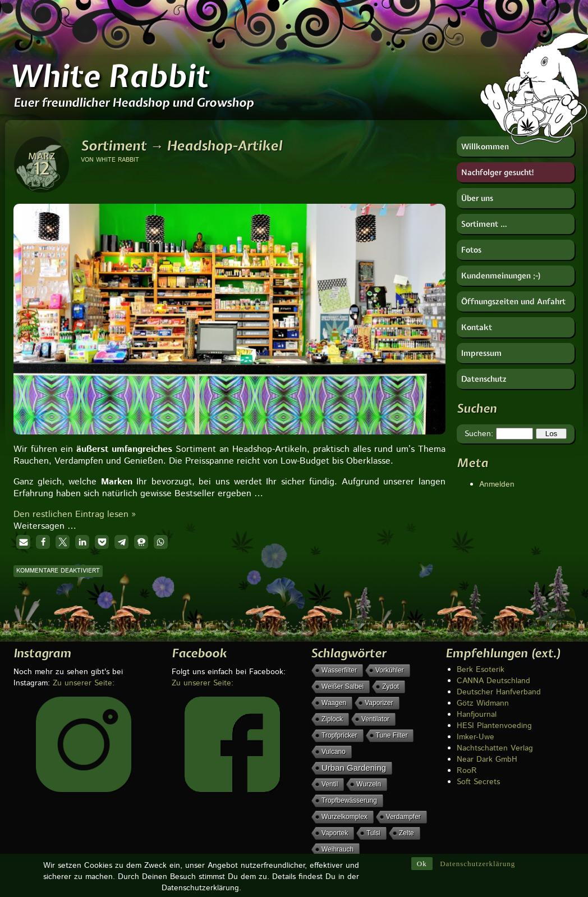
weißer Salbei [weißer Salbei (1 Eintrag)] (343, 687)
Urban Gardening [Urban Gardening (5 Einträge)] (354, 768)
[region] (229, 300)
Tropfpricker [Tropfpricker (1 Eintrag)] (339, 735)
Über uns (477, 198)
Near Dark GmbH (487, 759)
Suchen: (479, 434)
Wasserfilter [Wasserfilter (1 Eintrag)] (339, 670)
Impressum (481, 353)
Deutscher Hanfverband (499, 692)
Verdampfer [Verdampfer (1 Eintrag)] (403, 817)
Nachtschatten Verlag (495, 748)
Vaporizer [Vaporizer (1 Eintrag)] (379, 703)
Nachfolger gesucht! (498, 172)
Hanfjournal (477, 715)
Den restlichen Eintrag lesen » (75, 514)
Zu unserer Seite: (84, 683)
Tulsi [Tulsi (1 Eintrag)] (373, 833)
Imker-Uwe (476, 737)
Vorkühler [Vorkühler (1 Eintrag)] (390, 670)
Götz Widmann (483, 703)
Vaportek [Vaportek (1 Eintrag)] (335, 833)
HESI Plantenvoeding (494, 726)
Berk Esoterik (481, 670)
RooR (467, 771)
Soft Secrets (478, 782)
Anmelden (497, 484)
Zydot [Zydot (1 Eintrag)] (391, 687)
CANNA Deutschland (493, 681)
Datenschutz (484, 379)
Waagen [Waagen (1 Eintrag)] (334, 703)
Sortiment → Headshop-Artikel (182, 145)
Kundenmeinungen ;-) (501, 276)
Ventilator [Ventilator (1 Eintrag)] (375, 719)
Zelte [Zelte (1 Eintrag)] (406, 833)
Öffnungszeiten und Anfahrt (513, 301)
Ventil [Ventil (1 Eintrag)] (330, 784)
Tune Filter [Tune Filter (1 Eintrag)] (392, 735)
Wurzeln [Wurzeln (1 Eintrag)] (369, 784)
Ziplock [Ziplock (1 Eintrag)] (332, 719)
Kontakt (477, 327)
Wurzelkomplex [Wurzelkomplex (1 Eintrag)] (344, 817)
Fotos (471, 250)
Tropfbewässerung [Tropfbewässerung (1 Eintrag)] (349, 800)
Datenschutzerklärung (477, 864)
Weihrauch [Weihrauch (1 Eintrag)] (337, 849)
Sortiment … (484, 224)
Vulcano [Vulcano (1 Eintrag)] (334, 752)
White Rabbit (109, 76)
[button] (23, 542)
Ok (422, 864)
